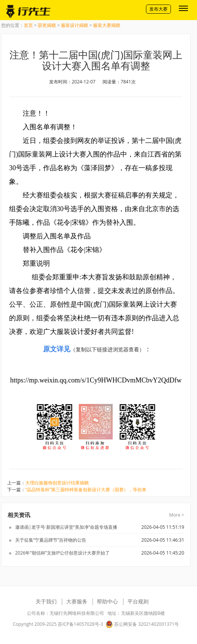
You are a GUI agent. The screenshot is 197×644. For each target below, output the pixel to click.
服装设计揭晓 (74, 25)
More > (177, 515)
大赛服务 (77, 601)
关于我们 (46, 601)
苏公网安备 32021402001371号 (142, 624)
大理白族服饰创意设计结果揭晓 (57, 483)
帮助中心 (107, 601)
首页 (28, 25)
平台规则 (138, 601)
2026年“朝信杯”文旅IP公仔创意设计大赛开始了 (62, 553)
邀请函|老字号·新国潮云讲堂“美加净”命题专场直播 (66, 527)
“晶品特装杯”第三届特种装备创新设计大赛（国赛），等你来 (86, 490)
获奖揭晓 (47, 25)
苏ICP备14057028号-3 (81, 624)
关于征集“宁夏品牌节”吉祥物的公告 (51, 540)
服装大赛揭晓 (107, 25)
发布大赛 (158, 9)
